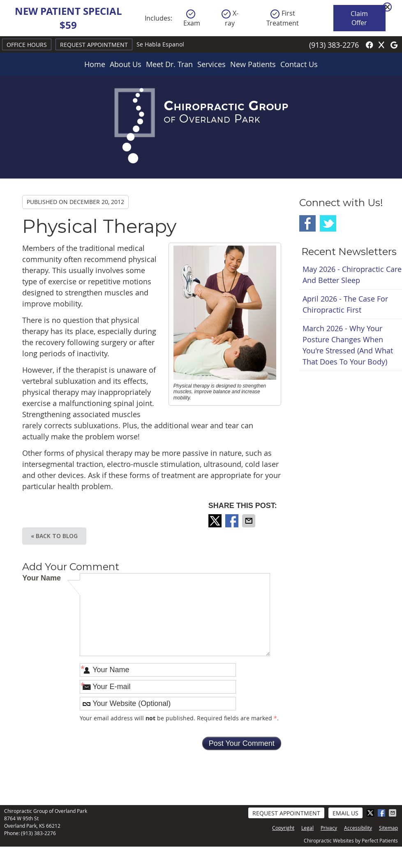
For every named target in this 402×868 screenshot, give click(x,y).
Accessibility (358, 828)
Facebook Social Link (307, 223)
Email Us (345, 813)
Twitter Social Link (328, 223)
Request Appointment (94, 45)
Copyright (283, 828)
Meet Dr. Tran (169, 64)
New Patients (253, 64)
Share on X (216, 521)
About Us (126, 64)
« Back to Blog (54, 536)
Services (211, 64)
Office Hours (27, 45)
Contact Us (299, 64)
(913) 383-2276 (334, 45)
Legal (307, 828)
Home (95, 64)
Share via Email (250, 521)
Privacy (329, 828)
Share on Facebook (233, 521)
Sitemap (388, 828)
